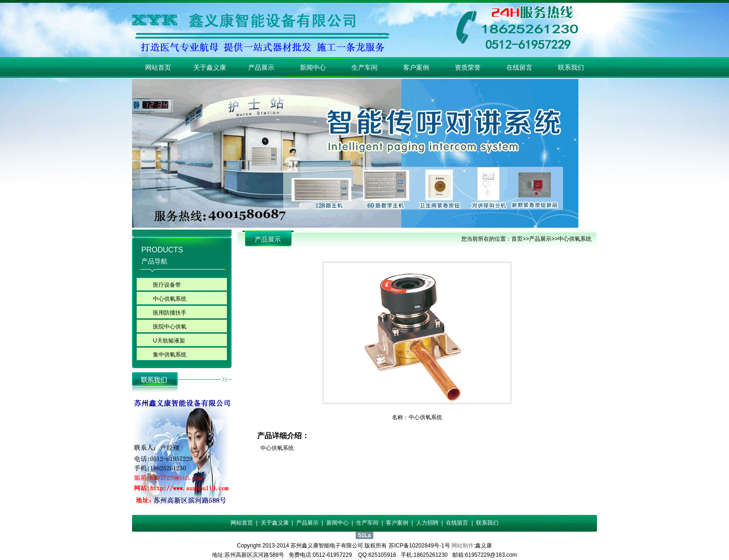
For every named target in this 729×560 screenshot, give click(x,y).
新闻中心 (313, 67)
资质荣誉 (468, 67)
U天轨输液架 (169, 341)
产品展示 (261, 67)
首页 (517, 239)
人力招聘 (427, 523)
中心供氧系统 (170, 299)
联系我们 (571, 67)
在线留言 (519, 67)
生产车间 (364, 67)
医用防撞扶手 (170, 313)
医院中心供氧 (170, 327)
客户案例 (416, 67)
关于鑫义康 (210, 67)
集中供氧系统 (170, 355)
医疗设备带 (167, 285)
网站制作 (463, 546)
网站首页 (158, 67)
